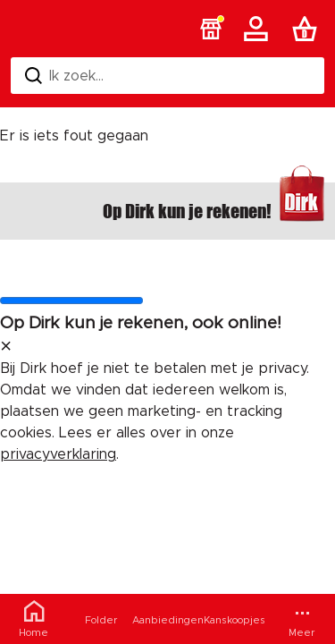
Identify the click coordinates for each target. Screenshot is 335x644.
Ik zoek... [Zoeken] (64, 76)
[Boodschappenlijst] (308, 29)
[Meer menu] (301, 619)
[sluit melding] (6, 347)
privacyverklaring (58, 454)
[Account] (259, 29)
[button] (211, 29)
